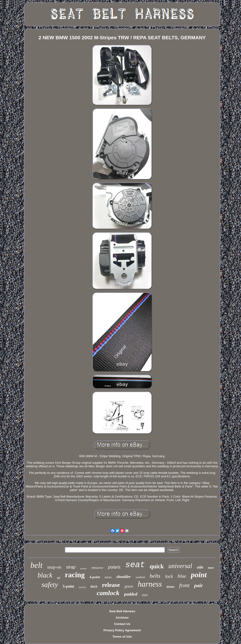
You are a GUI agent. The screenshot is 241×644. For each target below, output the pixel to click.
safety (50, 584)
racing (75, 575)
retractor (97, 568)
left (58, 578)
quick (157, 566)
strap (71, 567)
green (129, 586)
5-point (68, 586)
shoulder (123, 577)
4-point (95, 577)
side (200, 567)
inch (145, 595)
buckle (82, 587)
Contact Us (122, 624)
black (45, 575)
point (199, 575)
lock (169, 576)
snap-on (54, 567)
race (211, 568)
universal (180, 566)
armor (84, 568)
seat (135, 565)
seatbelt (140, 577)
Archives (122, 618)
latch (94, 587)
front (184, 585)
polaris (114, 567)
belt (36, 565)
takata (108, 577)
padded (131, 594)
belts (155, 576)
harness (150, 584)
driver (171, 587)
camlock (108, 593)
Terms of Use (122, 637)
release (111, 585)
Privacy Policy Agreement (122, 630)
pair (199, 585)
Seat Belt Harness (122, 611)
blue (182, 576)
